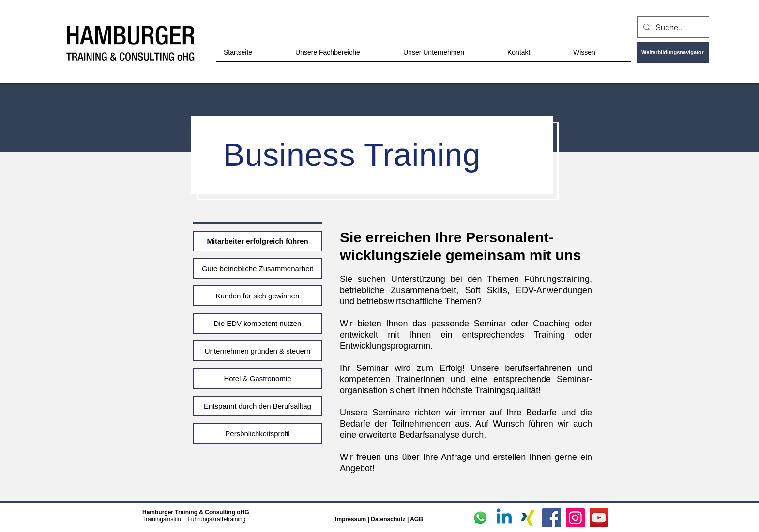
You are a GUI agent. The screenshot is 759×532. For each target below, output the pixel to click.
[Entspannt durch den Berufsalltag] (258, 406)
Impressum (350, 519)
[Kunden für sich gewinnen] (258, 296)
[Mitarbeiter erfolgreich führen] (258, 241)
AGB (417, 519)
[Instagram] (575, 518)
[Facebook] (552, 518)
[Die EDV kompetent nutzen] (258, 323)
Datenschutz (389, 519)
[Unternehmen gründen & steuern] (258, 351)
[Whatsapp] (480, 518)
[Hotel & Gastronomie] (258, 378)
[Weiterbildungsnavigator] (673, 53)
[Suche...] (672, 27)
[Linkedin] (504, 518)
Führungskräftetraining (216, 519)
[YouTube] (599, 518)
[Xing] (528, 518)
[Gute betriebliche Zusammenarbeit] (258, 268)
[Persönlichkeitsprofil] (258, 434)
